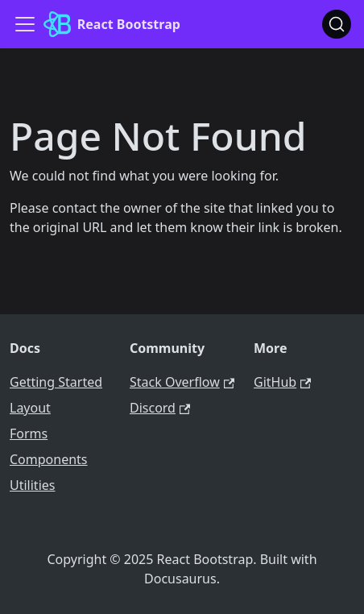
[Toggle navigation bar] (25, 24)
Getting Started (56, 382)
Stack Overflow (182, 382)
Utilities (32, 485)
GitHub (282, 382)
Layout (30, 408)
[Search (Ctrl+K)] (337, 24)
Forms (29, 434)
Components (49, 459)
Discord (160, 408)
